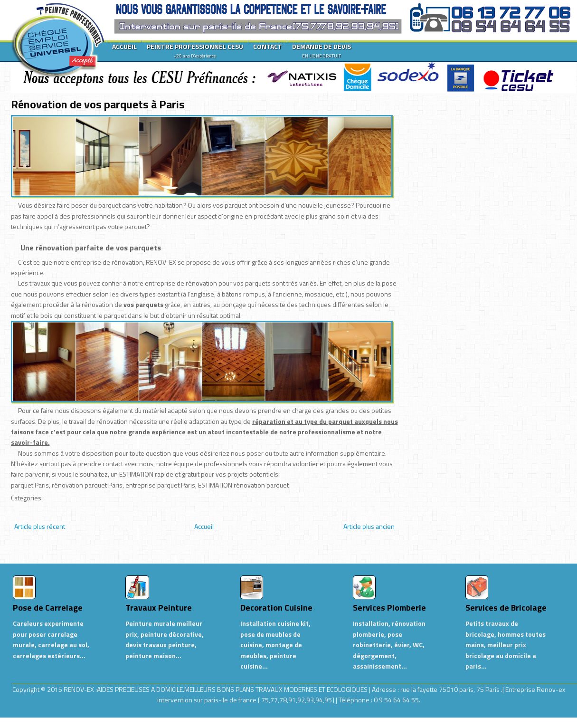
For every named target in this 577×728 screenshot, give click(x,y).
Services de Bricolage (506, 608)
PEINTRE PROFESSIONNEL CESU (195, 50)
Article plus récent (40, 526)
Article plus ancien (369, 526)
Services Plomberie (389, 608)
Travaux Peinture (159, 608)
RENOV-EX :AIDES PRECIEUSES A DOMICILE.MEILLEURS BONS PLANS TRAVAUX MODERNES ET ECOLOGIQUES (216, 689)
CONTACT (268, 46)
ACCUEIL (124, 46)
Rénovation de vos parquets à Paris (98, 104)
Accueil (204, 526)
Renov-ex (551, 689)
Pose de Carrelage (48, 608)
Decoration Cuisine (276, 608)
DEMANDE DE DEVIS (322, 50)
